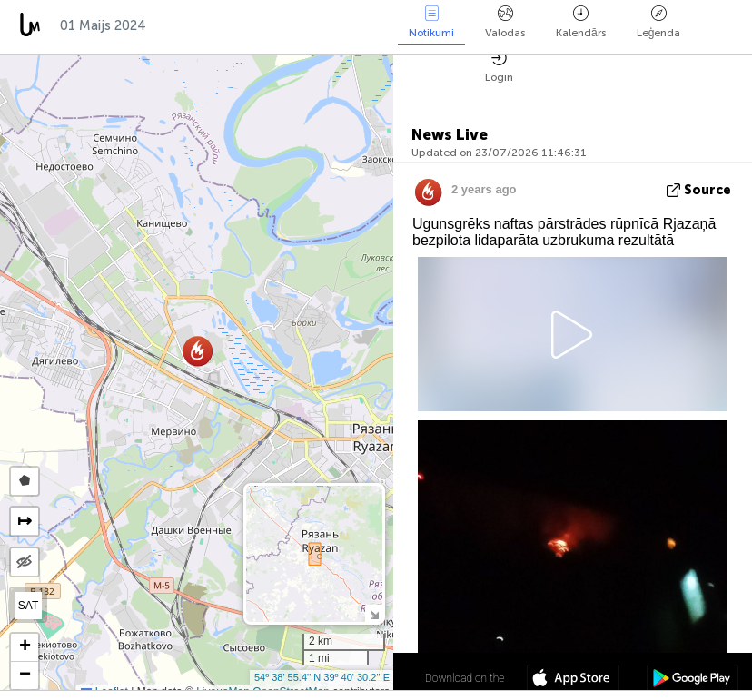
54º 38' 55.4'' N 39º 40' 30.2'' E (322, 677)
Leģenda (659, 22)
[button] (198, 351)
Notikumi (431, 22)
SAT (28, 606)
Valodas (505, 22)
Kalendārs (581, 22)
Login (499, 67)
